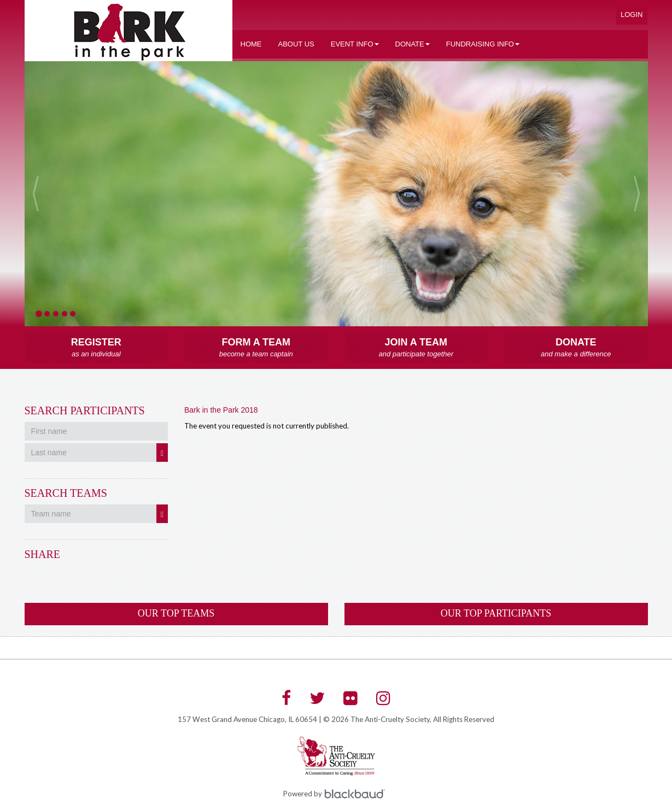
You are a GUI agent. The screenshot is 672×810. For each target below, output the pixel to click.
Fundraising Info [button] (483, 44)
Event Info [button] (355, 44)
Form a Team (256, 348)
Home (251, 44)
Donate (576, 348)
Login (632, 14)
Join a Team (416, 348)
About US (296, 44)
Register (97, 348)
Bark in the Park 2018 (221, 410)
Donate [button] (413, 44)
